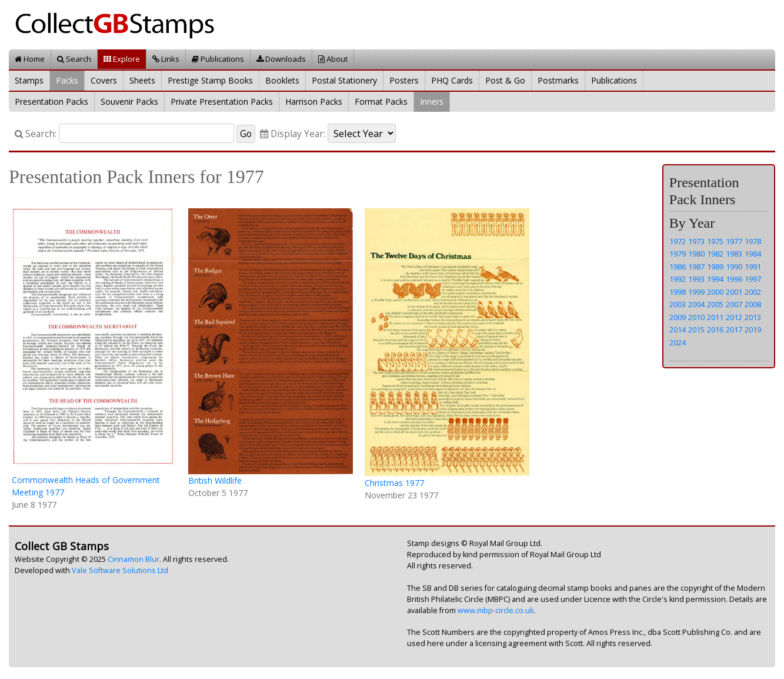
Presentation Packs (51, 101)
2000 (715, 292)
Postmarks (558, 80)
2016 (715, 329)
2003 (678, 304)
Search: (36, 134)
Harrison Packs (314, 101)
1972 (678, 241)
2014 (678, 329)
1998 (678, 292)
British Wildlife (215, 480)
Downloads (281, 59)
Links (166, 59)
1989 (715, 267)
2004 (696, 304)
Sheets (142, 80)
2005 (715, 304)
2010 (696, 317)
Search (74, 59)
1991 (753, 267)
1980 (696, 254)
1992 (678, 279)
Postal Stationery (344, 80)
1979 (678, 254)
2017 (734, 329)
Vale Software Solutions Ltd (120, 570)
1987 (696, 267)
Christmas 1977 (394, 483)
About (333, 59)
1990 (734, 267)
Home (30, 59)
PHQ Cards (452, 80)
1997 (753, 279)
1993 (696, 279)
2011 (715, 317)
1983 (734, 254)
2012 (734, 317)
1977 (734, 241)
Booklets (282, 80)
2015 (696, 329)
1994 (715, 279)
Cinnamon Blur (134, 559)
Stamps (29, 80)
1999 (696, 292)
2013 (753, 317)
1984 (753, 254)
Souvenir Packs (129, 101)
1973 (696, 241)
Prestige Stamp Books (210, 80)
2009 (678, 317)
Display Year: (293, 134)
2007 (734, 304)
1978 (753, 241)
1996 (734, 279)
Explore (122, 59)
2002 (753, 292)
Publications (218, 59)
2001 (734, 292)
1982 (715, 254)
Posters (404, 80)
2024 (678, 342)
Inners (432, 101)
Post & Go (505, 80)
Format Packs (381, 101)
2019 (753, 329)
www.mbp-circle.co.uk (496, 610)
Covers (104, 80)
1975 (715, 241)
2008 (753, 304)
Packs (67, 80)
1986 (678, 267)
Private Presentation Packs (222, 101)
